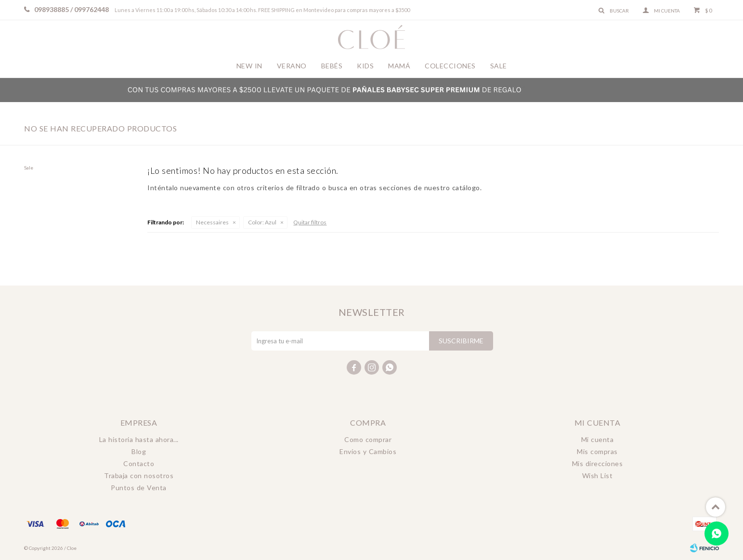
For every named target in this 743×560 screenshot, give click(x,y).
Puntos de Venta (139, 488)
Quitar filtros (310, 222)
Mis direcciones (598, 463)
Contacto (139, 463)
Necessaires (212, 222)
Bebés (332, 66)
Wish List (598, 475)
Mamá (399, 66)
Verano (292, 66)
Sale (499, 66)
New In (249, 66)
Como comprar (368, 439)
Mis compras (597, 451)
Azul (262, 222)
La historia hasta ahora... (139, 439)
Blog (139, 451)
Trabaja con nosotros (139, 475)
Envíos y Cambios (368, 451)
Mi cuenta (598, 439)
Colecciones (450, 66)
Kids (365, 66)
